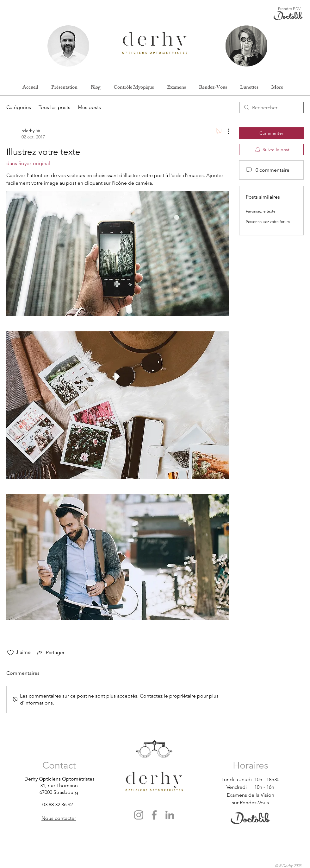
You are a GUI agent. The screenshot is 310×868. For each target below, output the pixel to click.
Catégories (19, 107)
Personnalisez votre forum (268, 222)
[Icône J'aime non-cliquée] (10, 653)
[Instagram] (139, 815)
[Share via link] (50, 653)
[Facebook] (154, 815)
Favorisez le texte (261, 211)
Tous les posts (54, 107)
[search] (271, 107)
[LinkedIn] (170, 815)
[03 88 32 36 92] (65, 805)
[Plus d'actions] (225, 131)
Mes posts (89, 107)
